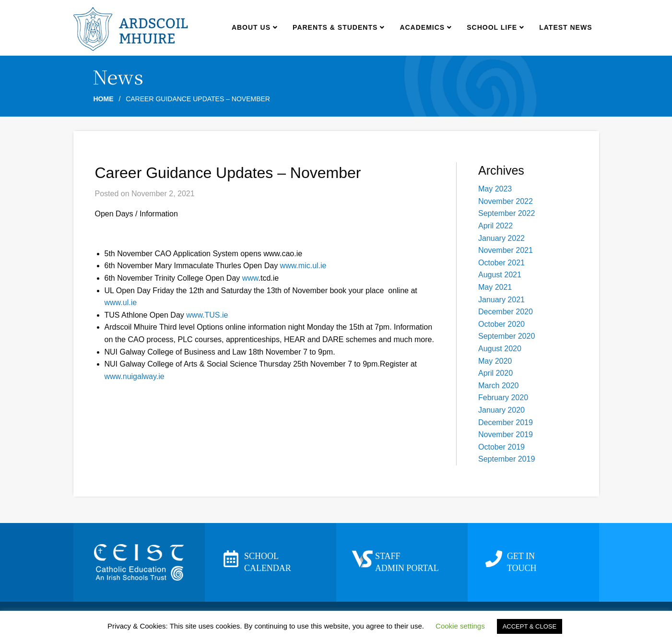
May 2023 (495, 189)
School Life (495, 27)
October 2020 (501, 324)
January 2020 (501, 410)
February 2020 (503, 398)
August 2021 (500, 275)
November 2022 (506, 201)
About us (254, 27)
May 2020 (495, 361)
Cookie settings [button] (460, 626)
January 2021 (501, 300)
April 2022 (495, 226)
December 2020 (506, 312)
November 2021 (506, 250)
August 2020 (500, 349)
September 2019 (507, 459)
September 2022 (507, 213)
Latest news (566, 27)
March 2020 (499, 386)
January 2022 (501, 238)
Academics (425, 27)
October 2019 (501, 447)
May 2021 (495, 287)
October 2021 (501, 263)
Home (104, 99)
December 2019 (506, 422)
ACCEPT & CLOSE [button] (530, 626)
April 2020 (495, 373)
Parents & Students (338, 27)
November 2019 (506, 434)
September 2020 (507, 336)
